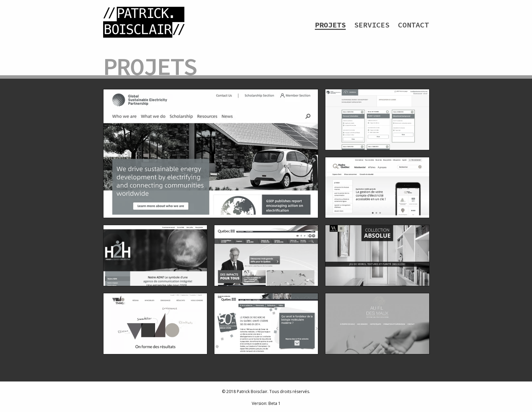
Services (372, 25)
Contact (413, 25)
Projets (330, 25)
